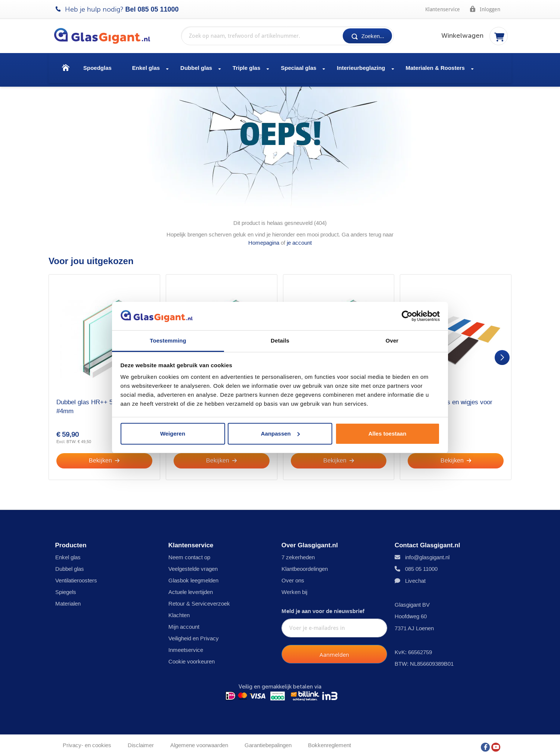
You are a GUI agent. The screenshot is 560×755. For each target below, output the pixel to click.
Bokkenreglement (329, 742)
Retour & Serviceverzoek (199, 601)
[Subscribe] (334, 652)
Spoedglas (97, 68)
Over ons (293, 578)
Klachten (179, 612)
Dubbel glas (196, 68)
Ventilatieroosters (76, 578)
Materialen (68, 601)
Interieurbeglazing (361, 68)
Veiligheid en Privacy (194, 636)
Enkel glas (146, 68)
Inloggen (485, 9)
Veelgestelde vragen (193, 566)
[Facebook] (485, 742)
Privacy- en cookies (87, 742)
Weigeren (173, 434)
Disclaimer (141, 742)
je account (299, 239)
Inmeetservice (186, 647)
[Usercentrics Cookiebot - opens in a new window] (407, 316)
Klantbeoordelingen (305, 566)
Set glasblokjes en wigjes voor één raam (450, 403)
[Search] (367, 36)
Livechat (415, 578)
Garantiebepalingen (268, 742)
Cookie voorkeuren (192, 659)
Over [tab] (392, 341)
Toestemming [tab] (168, 341)
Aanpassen (280, 434)
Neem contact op (189, 555)
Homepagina (264, 239)
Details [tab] (280, 341)
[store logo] (106, 36)
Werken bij (294, 589)
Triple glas (246, 68)
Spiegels (66, 589)
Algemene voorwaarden (199, 742)
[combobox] (287, 36)
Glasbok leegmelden (193, 578)
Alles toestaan (388, 434)
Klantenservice (443, 9)
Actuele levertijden (191, 589)
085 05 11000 (158, 9)
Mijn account (184, 624)
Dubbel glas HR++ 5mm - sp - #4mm (98, 403)
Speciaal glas (298, 68)
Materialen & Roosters (435, 68)
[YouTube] (496, 742)
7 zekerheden (298, 555)
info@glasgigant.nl (427, 555)
